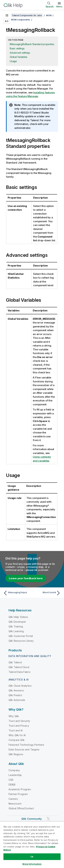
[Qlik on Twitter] (48, 819)
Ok (32, 857)
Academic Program (20, 789)
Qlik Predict (15, 695)
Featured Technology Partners (26, 745)
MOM (49, 15)
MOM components (21, 20)
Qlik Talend (15, 662)
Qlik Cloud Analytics (20, 686)
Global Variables (19, 57)
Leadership (15, 775)
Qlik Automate (17, 700)
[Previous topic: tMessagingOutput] (17, 593)
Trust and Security (19, 721)
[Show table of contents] (7, 15)
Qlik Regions (16, 754)
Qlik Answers (16, 690)
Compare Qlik (17, 740)
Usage (13, 61)
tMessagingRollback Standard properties (32, 44)
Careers (13, 799)
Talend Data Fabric (20, 672)
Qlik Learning (16, 631)
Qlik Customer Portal (21, 636)
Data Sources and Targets (24, 749)
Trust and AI (16, 730)
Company (14, 770)
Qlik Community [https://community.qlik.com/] (32, 819)
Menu (59, 6)
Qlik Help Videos (18, 617)
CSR (11, 780)
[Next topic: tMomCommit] (47, 593)
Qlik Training (16, 626)
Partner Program (18, 794)
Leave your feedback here (26, 578)
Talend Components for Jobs (27, 15)
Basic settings (17, 48)
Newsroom (15, 804)
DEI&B (12, 785)
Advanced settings (20, 53)
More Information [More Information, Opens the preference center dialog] (32, 864)
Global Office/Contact (21, 808)
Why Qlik (14, 716)
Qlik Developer (17, 622)
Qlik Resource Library (21, 641)
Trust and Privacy (19, 726)
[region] (32, 845)
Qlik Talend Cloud (19, 667)
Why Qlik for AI (17, 735)
